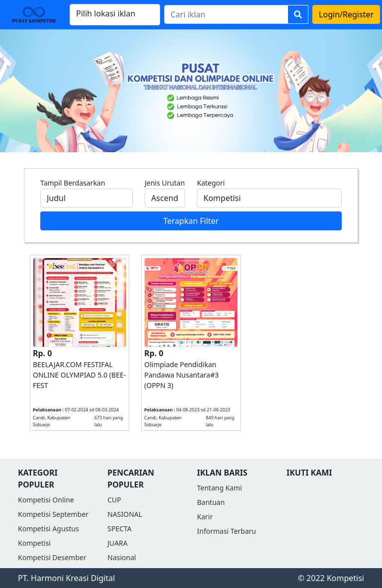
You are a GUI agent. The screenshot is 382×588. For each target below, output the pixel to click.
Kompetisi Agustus (48, 529)
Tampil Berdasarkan (73, 183)
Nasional (122, 557)
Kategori (211, 183)
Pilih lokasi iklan (106, 13)
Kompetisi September (53, 514)
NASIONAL (125, 514)
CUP (114, 500)
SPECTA (120, 529)
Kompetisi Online (46, 500)
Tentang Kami (219, 488)
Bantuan (211, 502)
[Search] (226, 14)
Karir (205, 517)
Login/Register (346, 14)
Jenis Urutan (165, 183)
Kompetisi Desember (52, 557)
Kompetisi (34, 543)
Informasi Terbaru (227, 531)
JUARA (118, 543)
